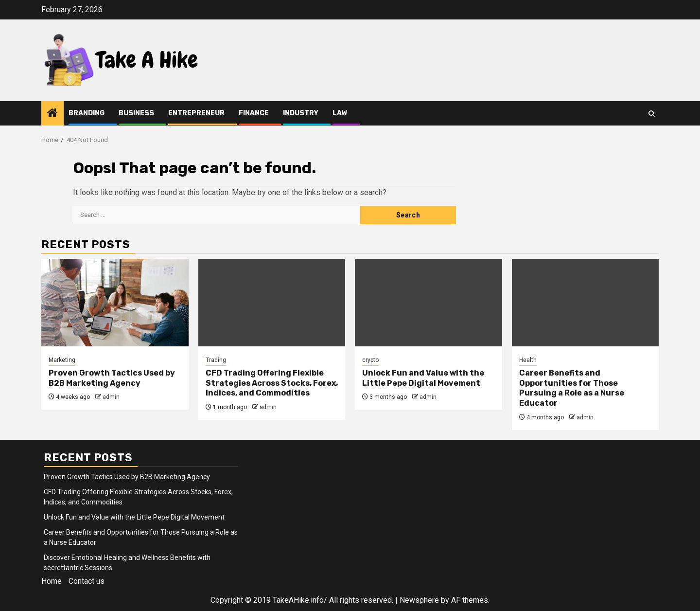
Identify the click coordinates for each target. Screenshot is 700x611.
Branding (87, 113)
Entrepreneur (196, 113)
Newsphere (419, 600)
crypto (370, 360)
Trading (216, 360)
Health (528, 360)
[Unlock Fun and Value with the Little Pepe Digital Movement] (429, 303)
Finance (254, 113)
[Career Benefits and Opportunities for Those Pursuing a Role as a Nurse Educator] (586, 303)
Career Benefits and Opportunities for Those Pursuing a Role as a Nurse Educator (572, 388)
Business (136, 113)
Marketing (62, 360)
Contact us (87, 581)
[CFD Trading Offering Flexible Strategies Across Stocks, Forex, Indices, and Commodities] (272, 303)
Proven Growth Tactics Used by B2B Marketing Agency (112, 378)
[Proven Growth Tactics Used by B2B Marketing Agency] (115, 303)
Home (52, 581)
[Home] (52, 114)
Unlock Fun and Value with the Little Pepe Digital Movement (423, 378)
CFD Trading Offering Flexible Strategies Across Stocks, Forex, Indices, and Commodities (272, 383)
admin (111, 397)
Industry (301, 113)
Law (340, 113)
